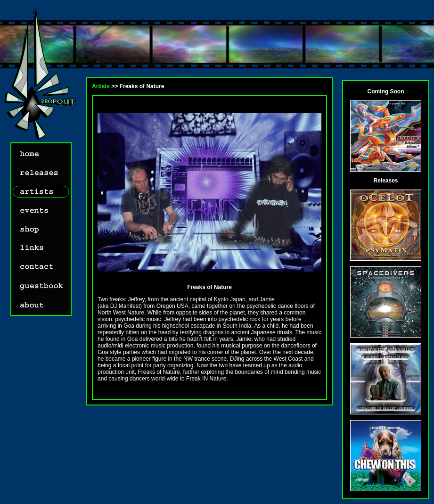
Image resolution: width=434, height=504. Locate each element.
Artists (101, 86)
